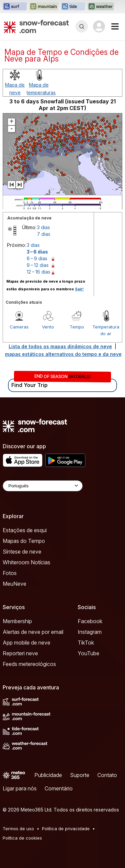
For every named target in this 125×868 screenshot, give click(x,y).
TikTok (86, 643)
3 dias (43, 227)
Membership (17, 621)
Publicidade (48, 775)
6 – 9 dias (37, 258)
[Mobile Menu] (115, 26)
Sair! (79, 289)
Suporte (80, 775)
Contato (107, 775)
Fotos (10, 573)
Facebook (90, 621)
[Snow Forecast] (36, 26)
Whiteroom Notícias (26, 562)
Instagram (90, 632)
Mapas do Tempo (24, 541)
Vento (48, 327)
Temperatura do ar (106, 330)
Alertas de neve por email (33, 632)
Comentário (59, 788)
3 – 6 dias (37, 252)
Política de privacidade (66, 829)
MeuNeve (14, 584)
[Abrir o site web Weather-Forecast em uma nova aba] (101, 7)
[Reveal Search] (82, 26)
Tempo (77, 327)
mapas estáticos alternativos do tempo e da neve (63, 354)
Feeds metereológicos (29, 664)
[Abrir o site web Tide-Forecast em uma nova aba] (73, 7)
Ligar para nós (20, 788)
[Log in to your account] (99, 26)
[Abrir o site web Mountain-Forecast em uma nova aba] (44, 7)
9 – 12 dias (38, 265)
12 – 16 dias (38, 272)
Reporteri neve (20, 653)
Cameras (19, 327)
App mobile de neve (26, 643)
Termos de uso (18, 829)
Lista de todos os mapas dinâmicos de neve (60, 346)
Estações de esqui (25, 530)
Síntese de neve (22, 552)
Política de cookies (22, 838)
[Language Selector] (43, 486)
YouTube (88, 653)
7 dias (44, 234)
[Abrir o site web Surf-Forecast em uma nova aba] (15, 7)
